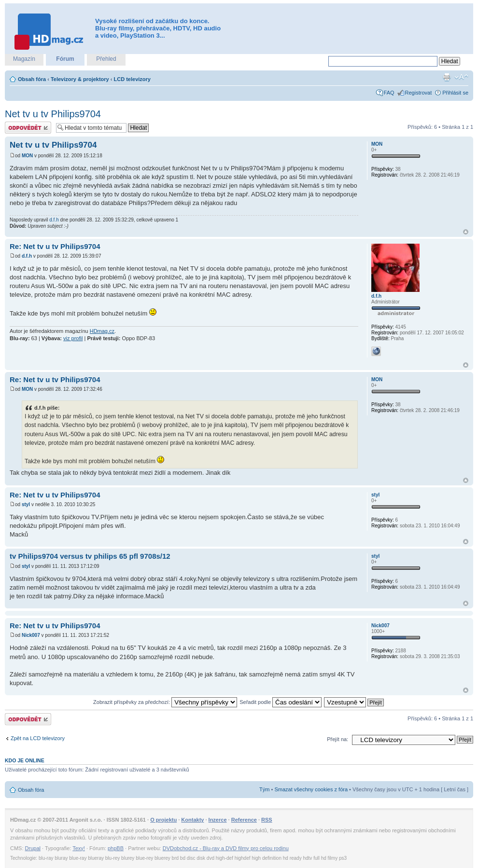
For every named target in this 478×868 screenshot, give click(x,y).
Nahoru (466, 232)
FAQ (389, 93)
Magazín (24, 59)
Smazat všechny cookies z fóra (311, 789)
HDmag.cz (102, 331)
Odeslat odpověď (28, 128)
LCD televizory (132, 79)
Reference (244, 820)
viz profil (73, 338)
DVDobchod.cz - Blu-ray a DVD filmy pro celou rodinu (226, 848)
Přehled (106, 59)
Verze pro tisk (447, 77)
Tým (264, 789)
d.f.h (54, 220)
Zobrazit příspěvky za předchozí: (165, 702)
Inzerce (218, 820)
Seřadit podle (281, 702)
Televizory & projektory (80, 79)
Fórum (65, 59)
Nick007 (31, 635)
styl (26, 504)
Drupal (33, 848)
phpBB (116, 848)
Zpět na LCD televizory (38, 738)
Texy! (79, 848)
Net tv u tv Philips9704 (53, 114)
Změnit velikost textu (461, 77)
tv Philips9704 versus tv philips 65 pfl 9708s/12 (90, 556)
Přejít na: (337, 739)
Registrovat (419, 93)
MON (27, 156)
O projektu (163, 820)
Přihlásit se (455, 93)
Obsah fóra (32, 79)
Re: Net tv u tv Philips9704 (55, 246)
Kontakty (192, 820)
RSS (267, 820)
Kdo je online (25, 760)
